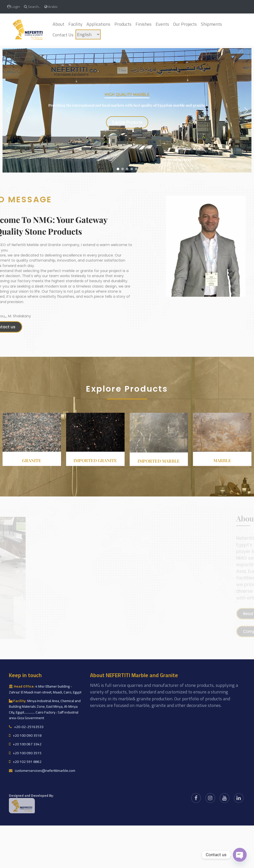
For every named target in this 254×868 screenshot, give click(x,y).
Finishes (144, 24)
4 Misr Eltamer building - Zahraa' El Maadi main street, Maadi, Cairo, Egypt (45, 689)
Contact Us (63, 35)
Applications (98, 24)
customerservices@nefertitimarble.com (42, 771)
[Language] (88, 34)
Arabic (51, 6)
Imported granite (95, 460)
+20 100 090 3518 (25, 735)
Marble (222, 460)
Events (162, 24)
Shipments (211, 24)
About (58, 24)
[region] (127, 110)
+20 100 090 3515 (25, 753)
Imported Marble (159, 461)
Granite (32, 460)
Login (13, 6)
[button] (8, 110)
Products (123, 24)
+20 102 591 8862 (25, 762)
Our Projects (185, 24)
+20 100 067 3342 (25, 744)
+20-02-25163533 (26, 727)
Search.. (32, 6)
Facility (75, 24)
